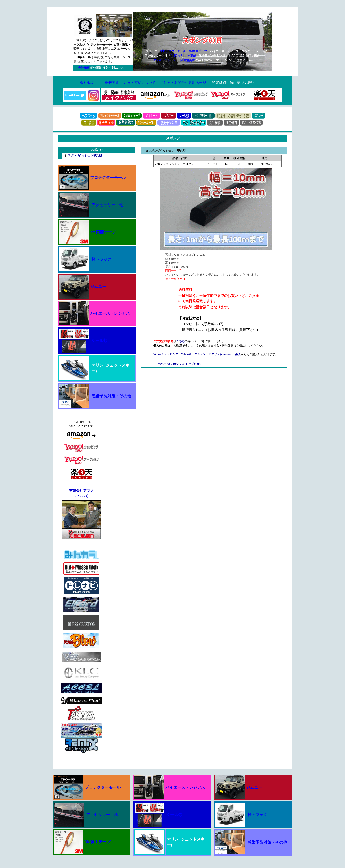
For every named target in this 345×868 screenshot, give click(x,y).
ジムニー (98, 287)
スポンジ (176, 55)
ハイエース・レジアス (110, 313)
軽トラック (101, 259)
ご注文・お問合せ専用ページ (183, 83)
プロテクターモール (173, 51)
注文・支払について (140, 83)
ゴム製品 (190, 55)
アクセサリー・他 (107, 205)
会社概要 (87, 83)
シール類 (99, 341)
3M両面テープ (198, 51)
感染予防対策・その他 (111, 396)
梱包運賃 (112, 83)
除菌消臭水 (188, 60)
